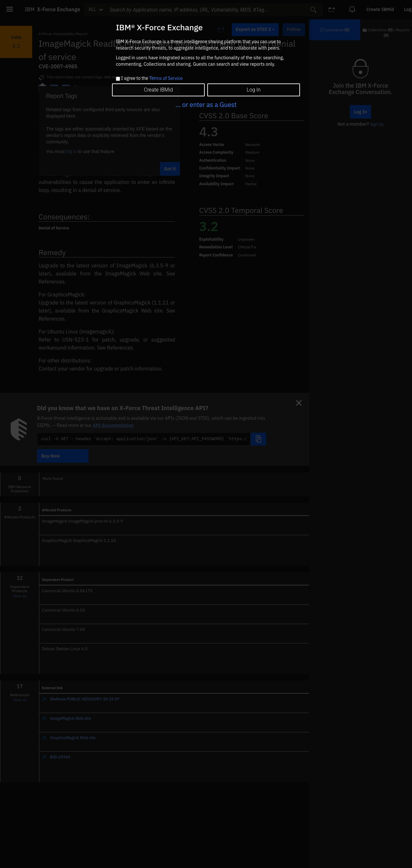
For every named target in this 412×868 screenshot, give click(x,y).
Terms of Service (166, 78)
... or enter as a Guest (206, 105)
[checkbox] (118, 79)
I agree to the (152, 79)
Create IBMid (158, 90)
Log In (253, 90)
